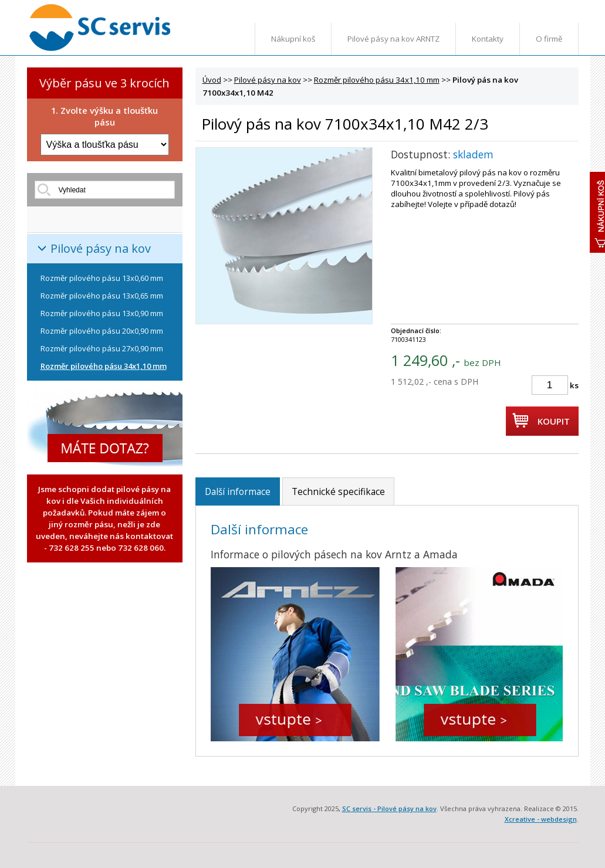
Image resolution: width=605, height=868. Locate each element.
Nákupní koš (293, 39)
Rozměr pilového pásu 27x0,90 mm (102, 348)
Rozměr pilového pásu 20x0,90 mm (102, 331)
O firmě (549, 39)
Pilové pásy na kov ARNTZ (393, 39)
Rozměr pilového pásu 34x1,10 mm (104, 366)
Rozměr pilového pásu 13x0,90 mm (102, 313)
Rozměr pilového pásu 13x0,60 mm (102, 278)
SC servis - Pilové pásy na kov (389, 808)
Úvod (212, 80)
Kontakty (488, 39)
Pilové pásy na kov (101, 248)
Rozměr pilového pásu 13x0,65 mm (102, 296)
